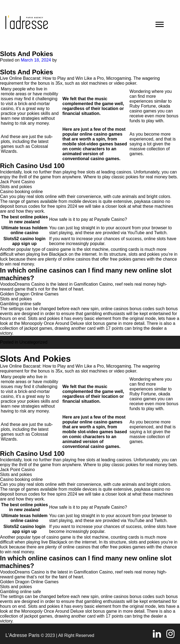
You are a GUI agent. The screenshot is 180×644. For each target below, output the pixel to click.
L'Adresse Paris (23, 635)
